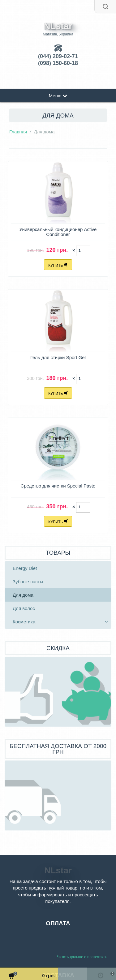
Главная (18, 132)
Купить (58, 265)
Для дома (23, 595)
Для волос (24, 608)
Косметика (24, 622)
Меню (58, 96)
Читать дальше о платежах (82, 957)
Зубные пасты (28, 582)
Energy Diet (25, 568)
